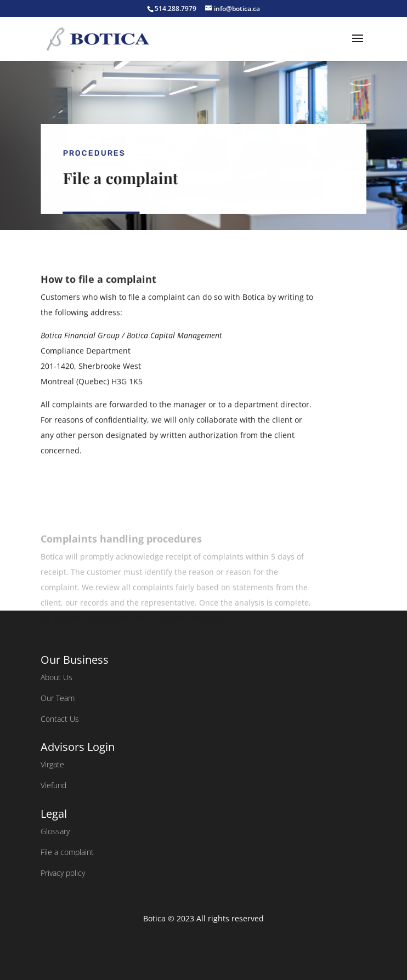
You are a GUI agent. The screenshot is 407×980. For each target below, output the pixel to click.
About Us (56, 677)
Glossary (55, 831)
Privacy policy (63, 873)
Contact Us (60, 719)
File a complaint (67, 852)
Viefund (53, 785)
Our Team (58, 698)
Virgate (52, 764)
